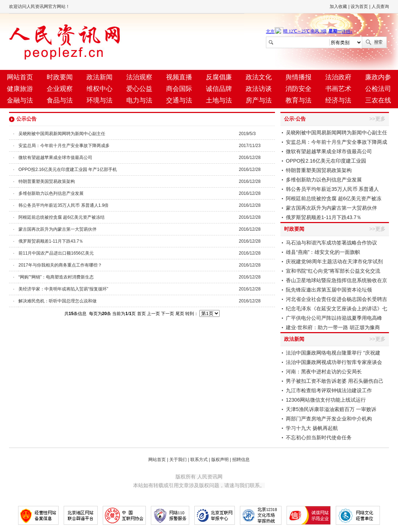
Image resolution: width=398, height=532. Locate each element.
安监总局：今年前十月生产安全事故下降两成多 (64, 146)
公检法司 (378, 89)
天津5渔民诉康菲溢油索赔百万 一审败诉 (331, 409)
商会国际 (179, 89)
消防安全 (298, 89)
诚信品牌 (219, 89)
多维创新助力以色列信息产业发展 (51, 193)
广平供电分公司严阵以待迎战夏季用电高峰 (334, 318)
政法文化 (259, 77)
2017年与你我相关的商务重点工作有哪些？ (60, 265)
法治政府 (338, 77)
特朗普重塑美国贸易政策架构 (47, 181)
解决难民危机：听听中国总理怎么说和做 (58, 301)
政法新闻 (99, 77)
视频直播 (179, 77)
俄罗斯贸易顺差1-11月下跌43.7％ (51, 241)
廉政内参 (378, 77)
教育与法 (298, 100)
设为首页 (359, 7)
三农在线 (378, 100)
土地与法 (219, 100)
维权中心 (99, 89)
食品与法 (60, 100)
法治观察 (139, 77)
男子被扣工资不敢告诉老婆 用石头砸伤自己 (335, 381)
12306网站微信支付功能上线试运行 (326, 400)
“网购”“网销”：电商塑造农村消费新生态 (56, 277)
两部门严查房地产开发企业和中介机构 (329, 419)
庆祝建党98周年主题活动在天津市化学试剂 (334, 261)
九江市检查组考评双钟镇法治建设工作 (329, 390)
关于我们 (178, 460)
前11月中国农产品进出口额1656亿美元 (56, 253)
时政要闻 (60, 77)
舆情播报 (298, 77)
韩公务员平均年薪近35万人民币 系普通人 (332, 189)
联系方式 (199, 460)
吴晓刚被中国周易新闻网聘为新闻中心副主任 (62, 134)
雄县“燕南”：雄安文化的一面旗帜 (323, 252)
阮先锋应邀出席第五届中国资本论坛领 (329, 290)
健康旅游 (20, 89)
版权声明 (220, 460)
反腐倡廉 (219, 77)
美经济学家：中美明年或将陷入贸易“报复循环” (63, 289)
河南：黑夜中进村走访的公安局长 (324, 372)
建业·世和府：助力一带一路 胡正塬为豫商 (333, 327)
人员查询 (380, 7)
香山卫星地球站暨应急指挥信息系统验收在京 (336, 280)
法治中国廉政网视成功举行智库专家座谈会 (334, 362)
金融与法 (20, 100)
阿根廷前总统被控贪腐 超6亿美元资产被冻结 (62, 217)
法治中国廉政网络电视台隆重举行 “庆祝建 (333, 353)
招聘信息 (241, 460)
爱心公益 (139, 89)
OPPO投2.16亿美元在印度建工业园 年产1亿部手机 (68, 169)
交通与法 (179, 100)
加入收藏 (338, 7)
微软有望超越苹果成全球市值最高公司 (55, 158)
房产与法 (259, 100)
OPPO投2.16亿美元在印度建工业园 (326, 161)
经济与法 (338, 100)
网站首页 (20, 77)
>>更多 (377, 119)
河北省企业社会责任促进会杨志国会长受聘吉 (336, 299)
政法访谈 (259, 89)
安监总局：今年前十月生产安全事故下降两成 (336, 142)
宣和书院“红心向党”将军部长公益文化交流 (333, 271)
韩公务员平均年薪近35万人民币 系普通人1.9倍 (63, 205)
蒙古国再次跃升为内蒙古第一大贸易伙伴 (58, 229)
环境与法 (99, 100)
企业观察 (60, 89)
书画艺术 (338, 89)
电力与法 (139, 100)
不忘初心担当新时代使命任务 (319, 437)
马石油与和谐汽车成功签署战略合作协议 (331, 243)
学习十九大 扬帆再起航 (312, 428)
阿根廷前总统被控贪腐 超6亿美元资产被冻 (334, 198)
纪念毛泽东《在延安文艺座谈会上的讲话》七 (336, 309)
